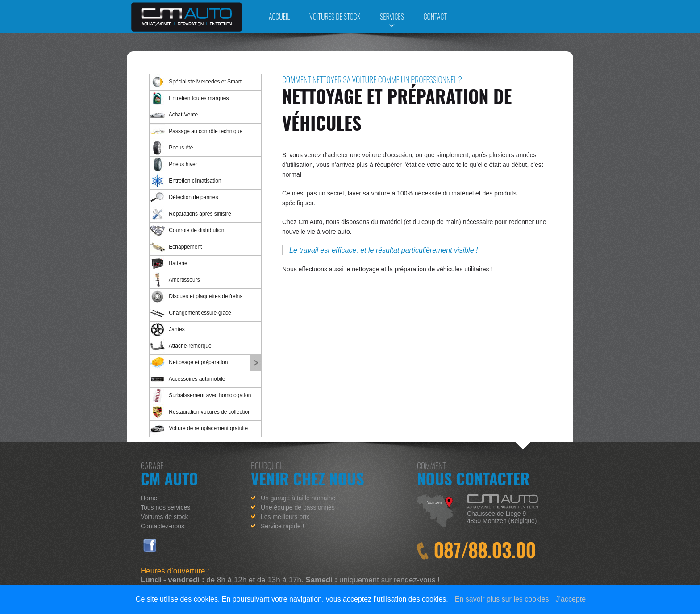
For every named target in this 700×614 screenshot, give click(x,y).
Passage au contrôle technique (196, 131)
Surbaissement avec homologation (200, 396)
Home (149, 498)
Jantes (167, 330)
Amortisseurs (175, 280)
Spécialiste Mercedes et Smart (196, 82)
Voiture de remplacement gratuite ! (200, 429)
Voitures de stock (165, 517)
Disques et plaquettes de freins (196, 297)
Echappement (176, 247)
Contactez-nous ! (164, 526)
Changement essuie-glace (190, 313)
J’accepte (571, 599)
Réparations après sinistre (190, 214)
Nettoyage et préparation (189, 363)
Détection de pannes (184, 197)
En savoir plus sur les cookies (502, 599)
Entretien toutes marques (189, 98)
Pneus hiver (173, 164)
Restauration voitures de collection (200, 412)
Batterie (169, 263)
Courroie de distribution (187, 230)
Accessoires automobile (187, 379)
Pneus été (171, 148)
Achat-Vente (174, 115)
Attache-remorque (181, 346)
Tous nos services (165, 507)
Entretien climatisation (185, 181)
